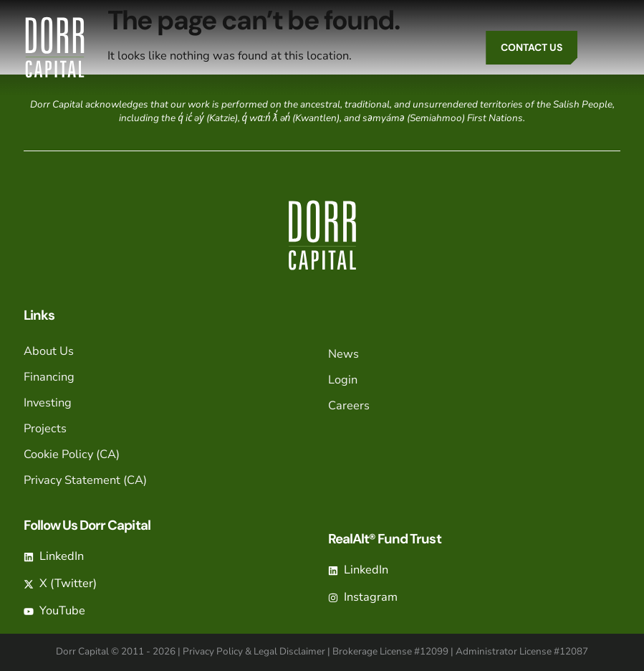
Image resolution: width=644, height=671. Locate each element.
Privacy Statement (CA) (85, 480)
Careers (349, 405)
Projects (45, 428)
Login (343, 380)
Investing (48, 403)
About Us (49, 351)
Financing (49, 377)
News (343, 354)
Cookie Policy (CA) (72, 454)
